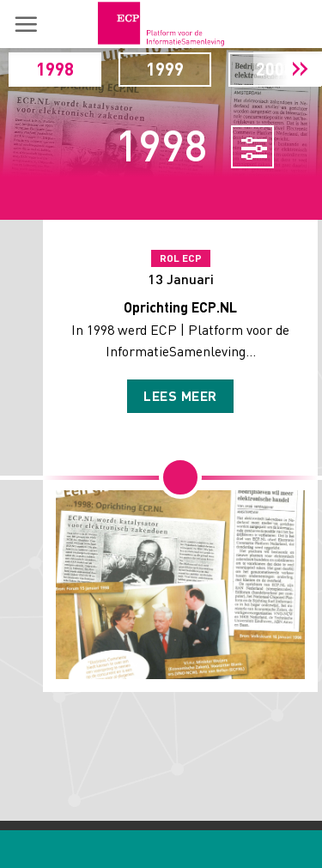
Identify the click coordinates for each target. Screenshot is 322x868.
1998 (55, 69)
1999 (165, 69)
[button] (26, 24)
